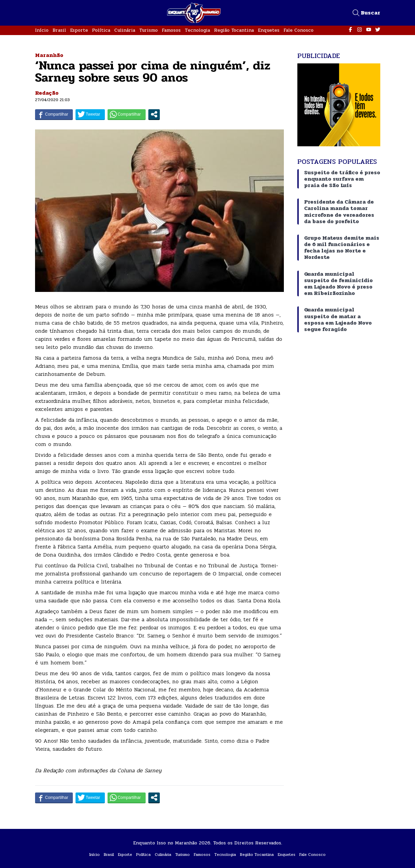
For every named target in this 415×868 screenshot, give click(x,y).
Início (42, 30)
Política (101, 30)
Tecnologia (197, 30)
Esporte (79, 30)
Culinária (125, 30)
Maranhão (49, 55)
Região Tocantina (234, 30)
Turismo (149, 30)
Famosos (171, 30)
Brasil (59, 30)
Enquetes (269, 30)
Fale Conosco (299, 30)
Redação (47, 93)
